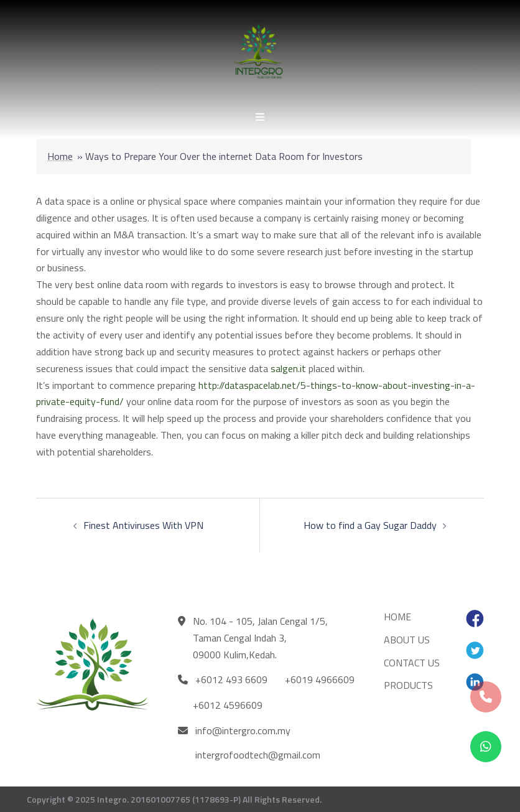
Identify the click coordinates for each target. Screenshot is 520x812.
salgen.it (288, 368)
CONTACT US (412, 663)
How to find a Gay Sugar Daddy (370, 525)
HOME (397, 617)
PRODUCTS (408, 685)
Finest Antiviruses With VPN (143, 525)
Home (60, 156)
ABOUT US (407, 640)
